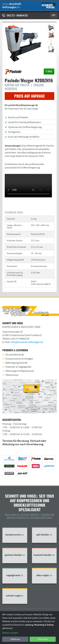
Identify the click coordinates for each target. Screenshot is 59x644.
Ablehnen (15, 639)
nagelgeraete (15, 575)
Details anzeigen (10, 633)
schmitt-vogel (15, 596)
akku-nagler (44, 575)
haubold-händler (44, 555)
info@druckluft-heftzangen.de (27, 342)
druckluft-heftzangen (12, 6)
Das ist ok (43, 639)
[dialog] (29, 628)
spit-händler (44, 535)
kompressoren (15, 535)
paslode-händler (15, 555)
